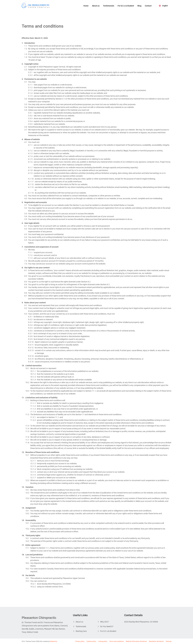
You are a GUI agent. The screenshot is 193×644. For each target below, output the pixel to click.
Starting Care (81, 631)
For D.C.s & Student (126, 6)
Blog (139, 6)
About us (96, 6)
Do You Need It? (107, 626)
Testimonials (109, 6)
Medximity (54, 641)
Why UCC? (104, 622)
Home (86, 6)
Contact (148, 6)
